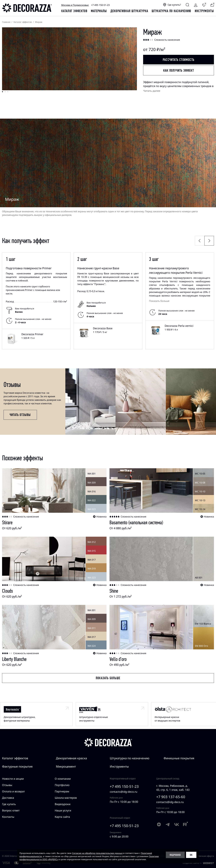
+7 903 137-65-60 (171, 797)
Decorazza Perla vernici (179, 326)
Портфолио (62, 785)
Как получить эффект (179, 70)
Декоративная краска (71, 758)
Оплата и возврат (13, 791)
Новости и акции (13, 779)
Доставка (8, 798)
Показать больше (159, 301)
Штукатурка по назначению (171, 11)
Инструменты (204, 11)
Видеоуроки (63, 804)
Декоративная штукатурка (129, 11)
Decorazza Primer (32, 334)
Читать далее (152, 91)
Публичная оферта (204, 856)
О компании (63, 779)
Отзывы (7, 785)
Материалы (99, 11)
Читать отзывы (20, 415)
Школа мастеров (66, 798)
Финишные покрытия (179, 758)
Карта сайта (62, 817)
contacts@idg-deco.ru (123, 792)
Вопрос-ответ (11, 810)
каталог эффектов (74, 11)
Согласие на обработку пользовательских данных (97, 853)
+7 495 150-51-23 (100, 5)
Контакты (8, 817)
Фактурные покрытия (17, 766)
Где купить (9, 804)
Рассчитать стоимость (179, 60)
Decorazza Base (103, 328)
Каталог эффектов (15, 758)
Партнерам (62, 791)
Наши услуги (63, 810)
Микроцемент (66, 766)
